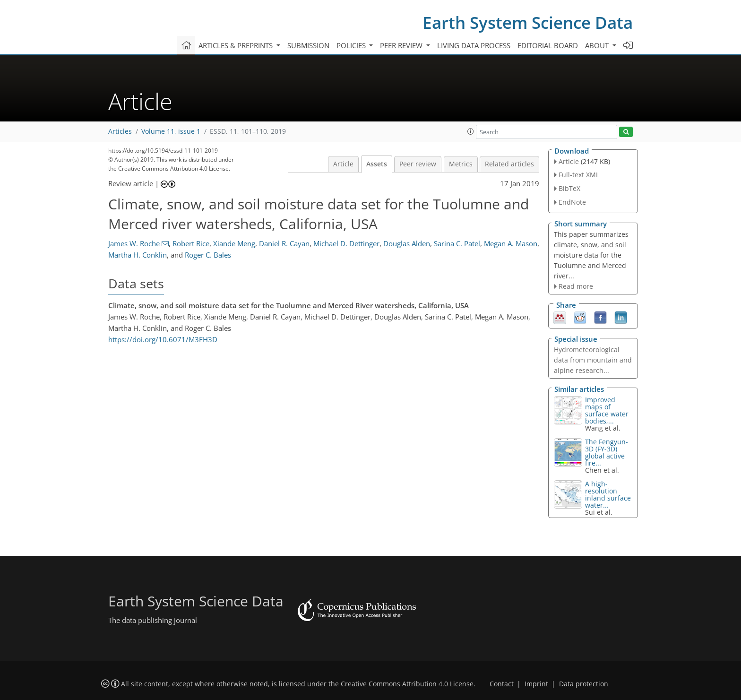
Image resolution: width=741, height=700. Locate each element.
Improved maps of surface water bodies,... (607, 410)
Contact (502, 684)
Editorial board (548, 45)
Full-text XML (579, 175)
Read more (576, 286)
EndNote (572, 202)
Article (343, 164)
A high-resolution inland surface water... (608, 494)
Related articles (509, 164)
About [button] (598, 45)
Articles (120, 131)
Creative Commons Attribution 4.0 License (407, 684)
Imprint (536, 684)
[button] (471, 131)
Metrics (461, 164)
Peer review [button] (402, 45)
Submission (308, 45)
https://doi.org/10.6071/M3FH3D (163, 339)
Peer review (418, 164)
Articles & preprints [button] (237, 45)
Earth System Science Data (528, 22)
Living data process (474, 45)
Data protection (584, 684)
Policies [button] (352, 45)
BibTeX (569, 188)
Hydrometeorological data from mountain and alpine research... (593, 360)
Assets (377, 164)
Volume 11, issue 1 (171, 131)
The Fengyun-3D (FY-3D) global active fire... (607, 452)
